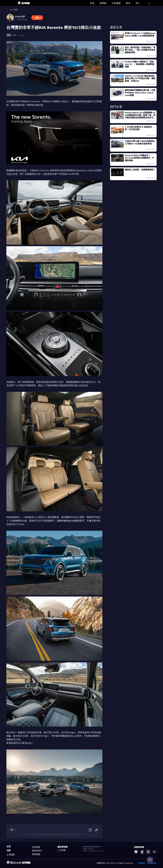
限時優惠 (36, 854)
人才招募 (62, 850)
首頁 (92, 3)
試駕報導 (36, 847)
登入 (138, 3)
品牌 (9, 850)
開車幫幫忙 (37, 851)
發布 (128, 3)
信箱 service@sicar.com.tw (93, 851)
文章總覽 (116, 3)
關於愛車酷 (63, 847)
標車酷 (103, 3)
